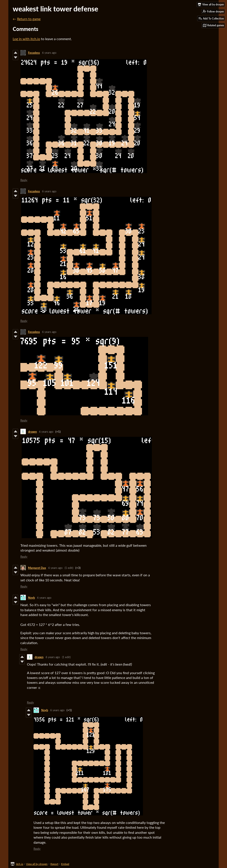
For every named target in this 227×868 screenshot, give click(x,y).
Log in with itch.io (26, 39)
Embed (65, 864)
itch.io (20, 864)
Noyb (31, 598)
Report (54, 864)
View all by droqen (37, 864)
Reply (24, 180)
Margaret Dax (37, 568)
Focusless (34, 53)
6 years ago (49, 53)
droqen (32, 432)
